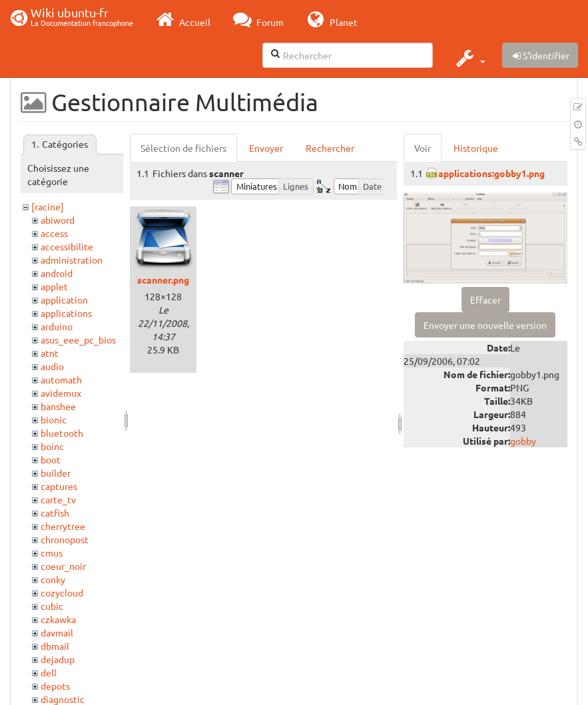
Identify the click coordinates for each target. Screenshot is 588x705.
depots (55, 686)
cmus (52, 553)
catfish (55, 513)
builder (56, 473)
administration (72, 260)
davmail (57, 632)
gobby (523, 441)
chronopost (65, 539)
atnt (50, 353)
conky (53, 579)
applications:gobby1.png (491, 173)
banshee (58, 406)
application (64, 300)
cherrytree (63, 526)
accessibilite (67, 246)
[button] (469, 58)
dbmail (55, 646)
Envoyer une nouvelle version (485, 325)
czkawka (58, 619)
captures (59, 486)
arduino (57, 326)
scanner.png (163, 280)
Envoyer (266, 148)
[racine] (48, 206)
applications (66, 313)
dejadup (58, 659)
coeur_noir (63, 566)
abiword (58, 220)
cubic (52, 606)
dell (49, 672)
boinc (52, 446)
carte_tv (58, 499)
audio (52, 366)
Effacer (485, 300)
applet (54, 286)
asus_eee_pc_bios (78, 340)
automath (61, 379)
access (54, 233)
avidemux (61, 393)
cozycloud (62, 592)
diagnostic (63, 699)
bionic (54, 419)
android (57, 273)
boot (51, 459)
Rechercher (330, 148)
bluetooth (62, 433)
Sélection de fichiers (183, 148)
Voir (423, 148)
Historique (476, 148)
